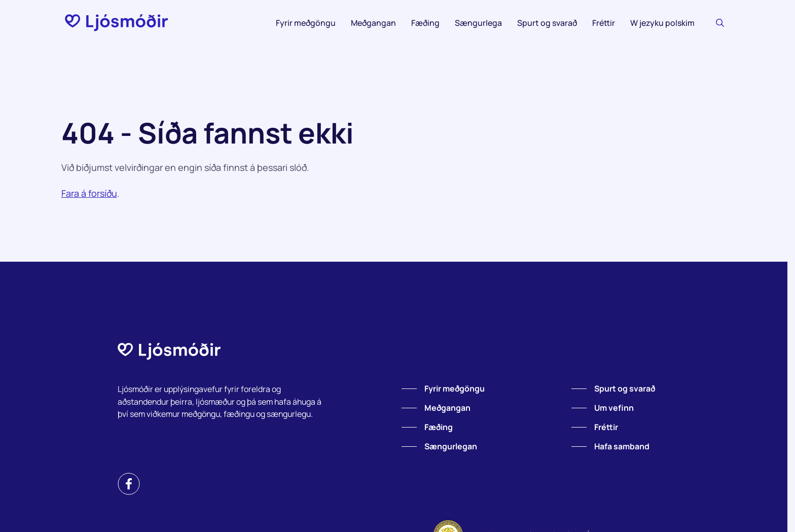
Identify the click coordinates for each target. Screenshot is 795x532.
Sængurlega (478, 23)
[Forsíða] (116, 23)
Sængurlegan (451, 446)
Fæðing (425, 23)
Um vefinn (614, 408)
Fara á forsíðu (89, 193)
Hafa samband (622, 446)
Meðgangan (373, 23)
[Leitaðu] (720, 23)
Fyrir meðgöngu (306, 23)
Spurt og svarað (547, 23)
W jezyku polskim (662, 23)
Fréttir (604, 23)
